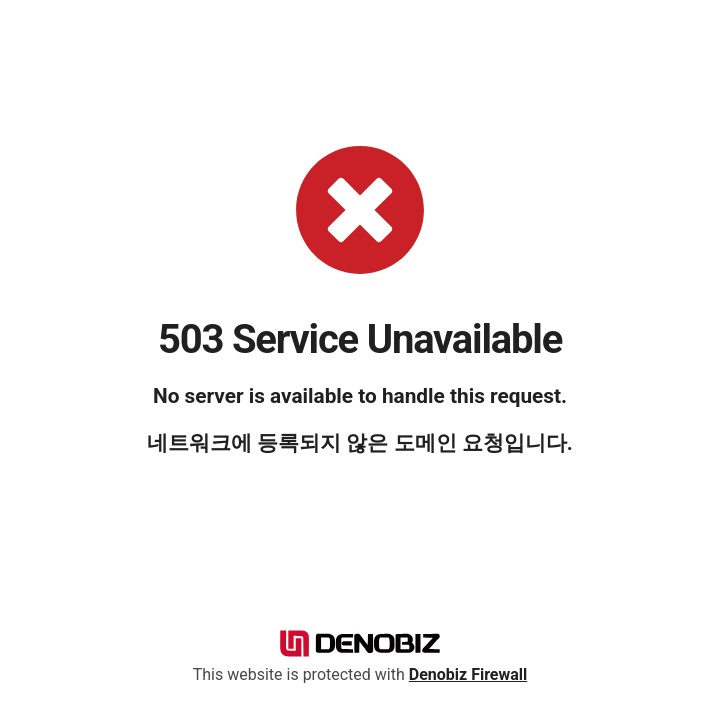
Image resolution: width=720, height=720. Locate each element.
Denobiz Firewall (468, 674)
